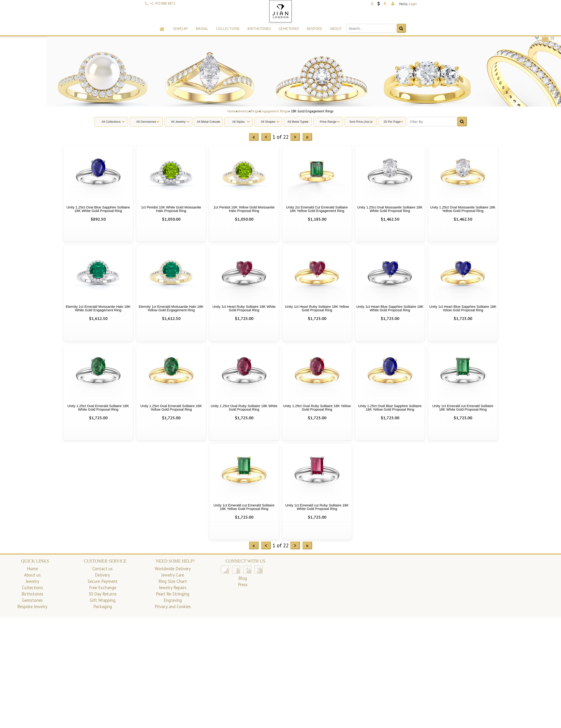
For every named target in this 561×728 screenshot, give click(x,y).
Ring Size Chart (173, 581)
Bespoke (315, 29)
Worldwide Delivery (173, 569)
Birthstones (259, 29)
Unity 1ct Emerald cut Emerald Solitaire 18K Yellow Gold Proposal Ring (244, 507)
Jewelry (181, 29)
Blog (243, 578)
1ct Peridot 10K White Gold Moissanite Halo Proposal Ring (171, 209)
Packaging (103, 606)
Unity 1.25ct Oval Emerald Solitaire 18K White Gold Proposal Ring (98, 408)
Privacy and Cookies (173, 606)
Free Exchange (103, 588)
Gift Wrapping (103, 600)
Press (243, 585)
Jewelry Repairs (173, 588)
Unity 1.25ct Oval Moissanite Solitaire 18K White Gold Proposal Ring (390, 209)
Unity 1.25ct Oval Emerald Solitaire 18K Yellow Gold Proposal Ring (171, 408)
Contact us (102, 569)
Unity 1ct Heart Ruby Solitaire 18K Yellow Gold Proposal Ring (317, 308)
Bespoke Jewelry (32, 606)
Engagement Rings (274, 111)
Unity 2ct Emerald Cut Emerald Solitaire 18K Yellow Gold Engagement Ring (317, 209)
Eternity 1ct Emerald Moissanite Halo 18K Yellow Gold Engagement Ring (171, 308)
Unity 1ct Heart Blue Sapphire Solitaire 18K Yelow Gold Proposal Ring (463, 308)
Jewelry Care (173, 575)
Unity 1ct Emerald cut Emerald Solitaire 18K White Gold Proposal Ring (463, 408)
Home (232, 111)
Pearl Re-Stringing (173, 594)
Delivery (102, 575)
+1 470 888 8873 (163, 3)
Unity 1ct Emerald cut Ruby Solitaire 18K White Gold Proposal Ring (317, 507)
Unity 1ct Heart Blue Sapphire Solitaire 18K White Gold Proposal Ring (390, 308)
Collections (228, 29)
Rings (254, 111)
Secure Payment (103, 581)
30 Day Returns (102, 594)
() (548, 38)
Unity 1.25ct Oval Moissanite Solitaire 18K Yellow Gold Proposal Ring (463, 209)
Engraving (173, 600)
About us (32, 575)
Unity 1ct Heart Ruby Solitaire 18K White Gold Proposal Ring (244, 308)
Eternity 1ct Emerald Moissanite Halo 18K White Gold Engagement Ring (98, 308)
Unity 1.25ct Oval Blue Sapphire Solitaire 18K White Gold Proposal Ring (98, 209)
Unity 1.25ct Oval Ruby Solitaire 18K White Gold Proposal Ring (244, 408)
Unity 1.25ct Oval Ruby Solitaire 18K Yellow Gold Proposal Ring (317, 408)
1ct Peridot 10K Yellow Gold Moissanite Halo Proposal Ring (244, 209)
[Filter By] (432, 122)
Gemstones (289, 29)
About (336, 29)
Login (413, 4)
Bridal (202, 29)
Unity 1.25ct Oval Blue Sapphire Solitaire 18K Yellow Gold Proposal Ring (390, 408)
